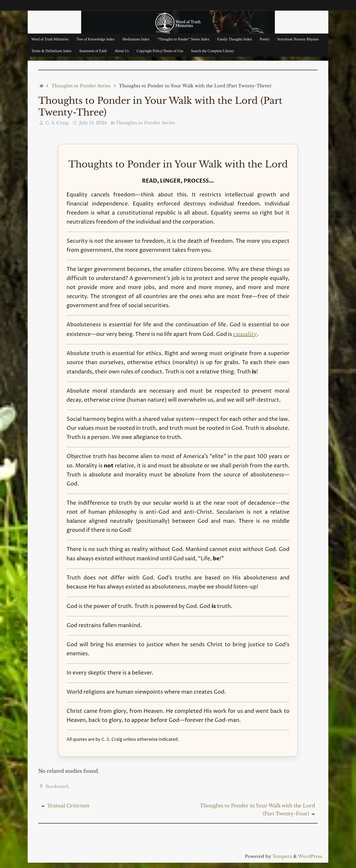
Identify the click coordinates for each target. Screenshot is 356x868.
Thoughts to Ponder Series (81, 86)
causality (245, 334)
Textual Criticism (65, 806)
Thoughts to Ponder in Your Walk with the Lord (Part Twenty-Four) (257, 810)
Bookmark (57, 786)
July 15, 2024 (93, 123)
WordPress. (311, 856)
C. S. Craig (57, 123)
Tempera (282, 856)
